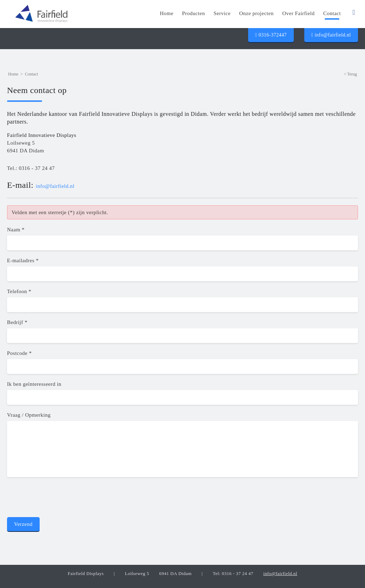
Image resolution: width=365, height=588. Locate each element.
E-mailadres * (23, 260)
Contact (31, 74)
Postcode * (19, 353)
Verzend (23, 524)
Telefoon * (19, 291)
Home (13, 74)
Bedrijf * (17, 322)
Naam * (16, 230)
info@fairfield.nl (331, 35)
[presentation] (60, 499)
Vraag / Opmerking (29, 415)
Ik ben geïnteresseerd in (34, 384)
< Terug (350, 74)
